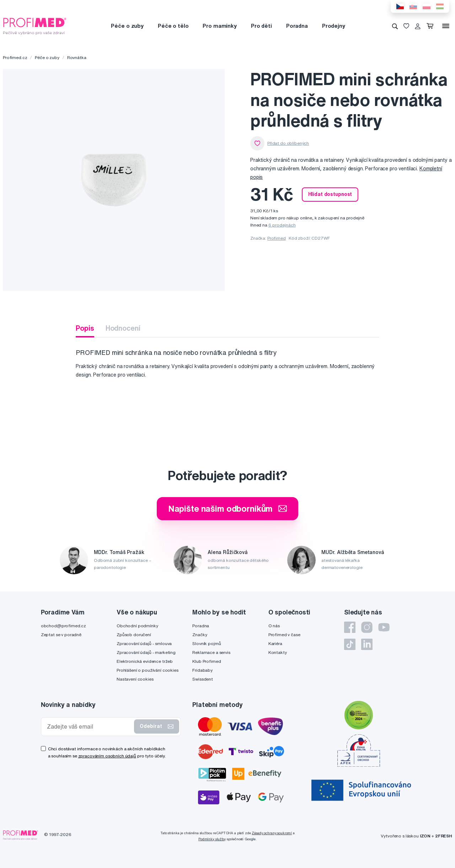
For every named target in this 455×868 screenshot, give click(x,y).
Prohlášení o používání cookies (148, 670)
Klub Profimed (207, 661)
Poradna (297, 26)
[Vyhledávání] (395, 26)
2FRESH (444, 836)
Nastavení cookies (135, 679)
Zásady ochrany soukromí (272, 833)
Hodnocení (123, 328)
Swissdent (203, 679)
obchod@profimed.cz (63, 626)
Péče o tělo (173, 26)
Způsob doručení (134, 635)
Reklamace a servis (211, 652)
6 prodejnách (282, 225)
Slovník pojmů (207, 643)
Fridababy (202, 670)
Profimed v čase (284, 635)
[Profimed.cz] (35, 26)
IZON (425, 836)
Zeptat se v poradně (61, 635)
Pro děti (261, 26)
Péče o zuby (127, 26)
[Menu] (446, 26)
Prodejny (334, 26)
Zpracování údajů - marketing (146, 652)
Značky (200, 635)
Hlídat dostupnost (330, 194)
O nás (274, 626)
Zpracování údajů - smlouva (144, 643)
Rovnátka (77, 57)
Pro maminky (220, 26)
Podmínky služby (212, 839)
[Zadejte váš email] (89, 727)
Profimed (277, 238)
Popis (85, 328)
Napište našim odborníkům (228, 508)
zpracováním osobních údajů (107, 756)
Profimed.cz (15, 57)
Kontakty (278, 652)
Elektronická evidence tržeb (145, 661)
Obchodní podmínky (137, 626)
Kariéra (275, 643)
